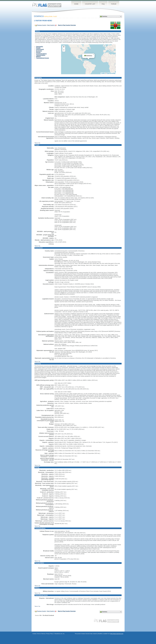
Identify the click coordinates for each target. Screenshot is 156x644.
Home (76, 4)
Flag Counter (47, 5)
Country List (90, 4)
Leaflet (103, 73)
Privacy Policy (50, 634)
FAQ (103, 4)
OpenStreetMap (111, 73)
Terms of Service (41, 634)
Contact (34, 634)
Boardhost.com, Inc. (60, 634)
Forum (114, 4)
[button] (93, 55)
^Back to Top (37, 143)
